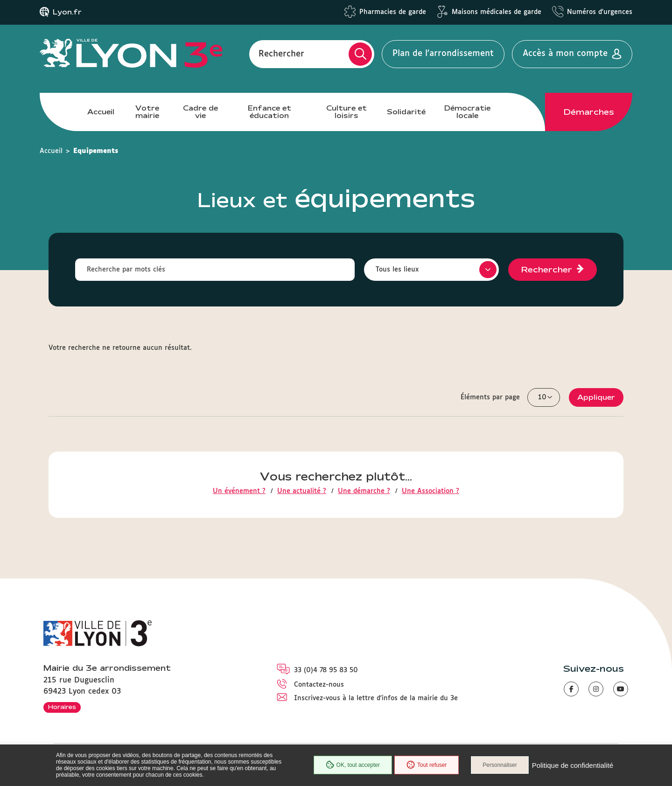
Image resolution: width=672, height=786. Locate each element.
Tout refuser (427, 765)
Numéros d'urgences (600, 12)
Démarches (589, 112)
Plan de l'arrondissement (443, 54)
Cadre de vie (200, 112)
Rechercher (281, 54)
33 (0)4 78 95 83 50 (326, 670)
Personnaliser (500, 765)
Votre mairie (147, 112)
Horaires (62, 707)
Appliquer (596, 397)
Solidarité (406, 112)
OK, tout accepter (353, 765)
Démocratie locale (467, 112)
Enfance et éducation (269, 112)
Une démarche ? (364, 491)
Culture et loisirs (346, 112)
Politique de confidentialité (573, 765)
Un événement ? (239, 491)
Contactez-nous (319, 685)
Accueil (101, 112)
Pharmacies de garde (393, 12)
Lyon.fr (67, 12)
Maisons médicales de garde (497, 12)
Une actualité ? (302, 491)
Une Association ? (430, 491)
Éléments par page (490, 397)
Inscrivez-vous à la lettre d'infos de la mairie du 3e (376, 698)
